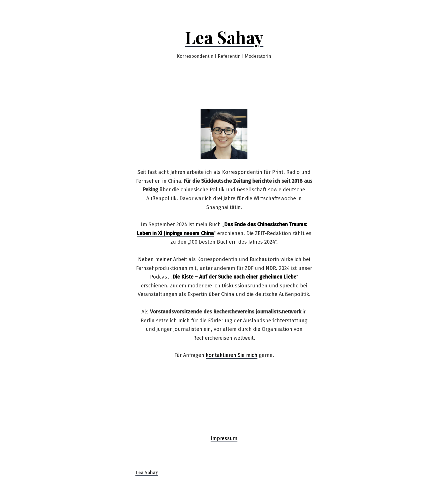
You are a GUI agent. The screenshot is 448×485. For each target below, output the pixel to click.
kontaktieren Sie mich (232, 355)
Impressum (224, 438)
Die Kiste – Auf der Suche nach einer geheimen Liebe (234, 277)
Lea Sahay (224, 37)
